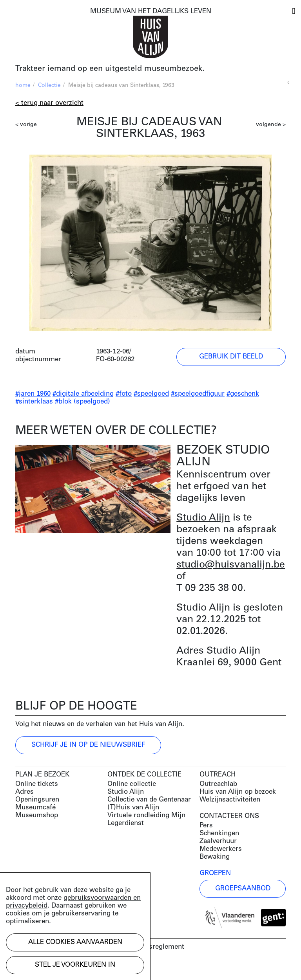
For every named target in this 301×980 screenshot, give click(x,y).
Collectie (49, 86)
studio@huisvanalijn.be (231, 565)
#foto (124, 394)
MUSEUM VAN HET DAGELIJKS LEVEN (151, 12)
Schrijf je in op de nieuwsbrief (88, 745)
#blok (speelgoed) (83, 402)
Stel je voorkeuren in (75, 965)
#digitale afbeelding (83, 394)
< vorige (26, 125)
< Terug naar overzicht (49, 103)
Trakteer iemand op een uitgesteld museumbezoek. (110, 69)
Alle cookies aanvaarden (75, 942)
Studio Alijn (203, 518)
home (23, 86)
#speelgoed (151, 394)
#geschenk (243, 394)
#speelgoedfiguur (198, 394)
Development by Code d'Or (57, 967)
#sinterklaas (34, 402)
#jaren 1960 (33, 394)
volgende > (271, 125)
